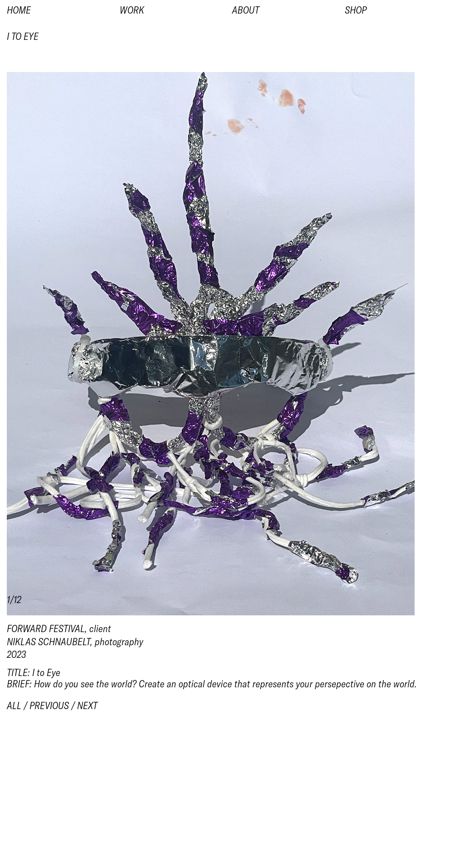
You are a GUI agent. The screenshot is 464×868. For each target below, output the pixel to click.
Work (132, 10)
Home (19, 10)
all (14, 705)
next (87, 705)
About (246, 10)
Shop (356, 10)
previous (49, 705)
